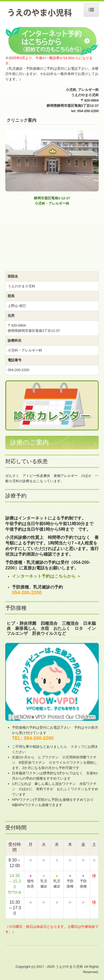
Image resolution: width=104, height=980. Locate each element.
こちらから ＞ (68, 576)
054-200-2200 (27, 593)
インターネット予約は (33, 576)
